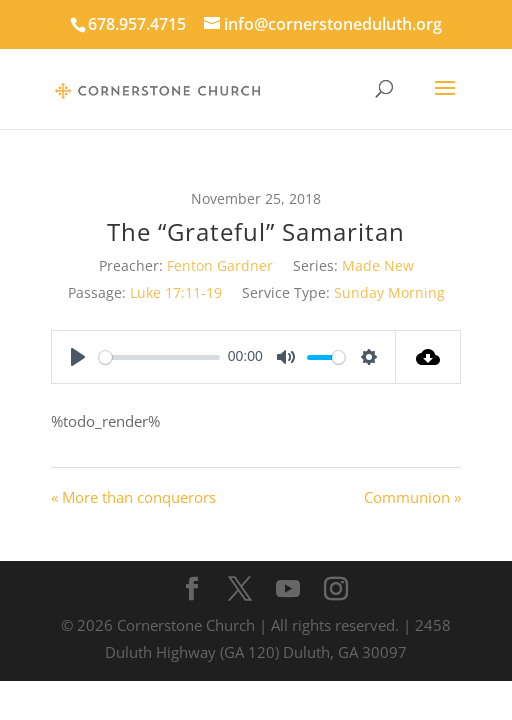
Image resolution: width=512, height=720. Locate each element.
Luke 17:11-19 (176, 292)
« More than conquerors (133, 497)
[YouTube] (288, 589)
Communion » (412, 497)
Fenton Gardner (220, 265)
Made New (378, 265)
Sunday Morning (389, 292)
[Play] (78, 357)
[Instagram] (336, 589)
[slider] (159, 357)
